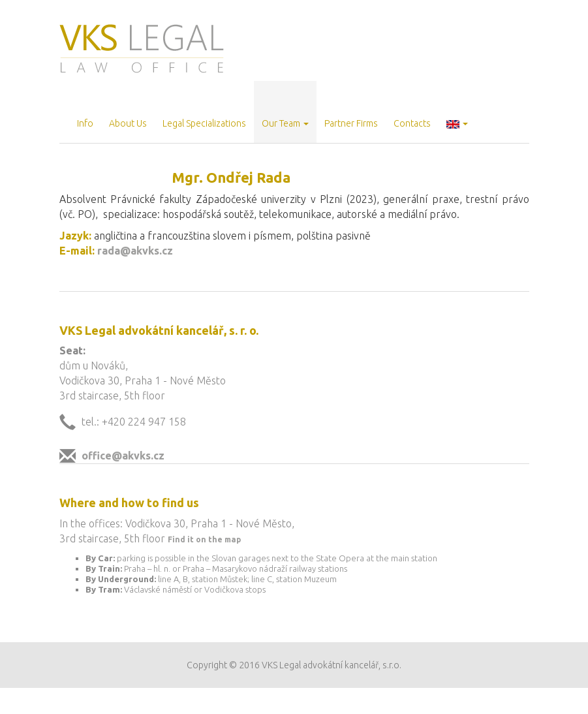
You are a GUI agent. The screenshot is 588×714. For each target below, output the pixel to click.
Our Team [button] (285, 123)
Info (85, 123)
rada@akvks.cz (135, 251)
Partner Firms (351, 123)
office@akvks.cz (123, 456)
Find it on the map (204, 539)
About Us (128, 123)
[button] (457, 112)
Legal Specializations (204, 123)
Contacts (412, 123)
